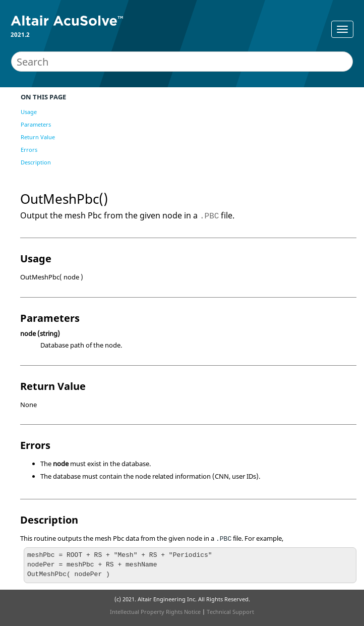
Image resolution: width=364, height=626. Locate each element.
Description (36, 162)
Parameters (36, 124)
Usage (29, 112)
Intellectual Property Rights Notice (155, 612)
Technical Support (230, 612)
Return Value (38, 137)
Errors (29, 150)
